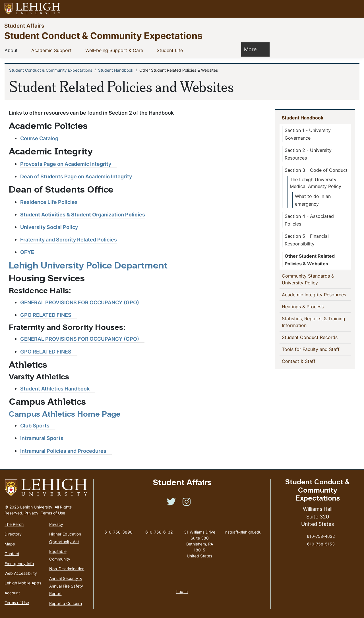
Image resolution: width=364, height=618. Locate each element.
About (12, 50)
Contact (12, 554)
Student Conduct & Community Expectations (103, 35)
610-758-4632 (321, 536)
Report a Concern (66, 603)
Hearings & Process (304, 306)
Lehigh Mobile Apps (23, 583)
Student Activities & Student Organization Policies (83, 215)
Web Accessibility (21, 573)
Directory (13, 534)
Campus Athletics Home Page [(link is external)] (67, 415)
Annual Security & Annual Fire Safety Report (66, 586)
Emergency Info (19, 564)
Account (12, 593)
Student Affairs (24, 25)
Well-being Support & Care (115, 50)
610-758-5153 (321, 544)
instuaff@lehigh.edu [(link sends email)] (243, 526)
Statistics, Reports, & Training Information (314, 322)
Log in (182, 591)
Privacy (31, 513)
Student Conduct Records (311, 337)
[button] (354, 9)
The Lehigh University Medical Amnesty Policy (316, 183)
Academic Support (53, 50)
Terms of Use (53, 513)
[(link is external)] (42, 139)
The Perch (14, 524)
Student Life (171, 50)
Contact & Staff (308, 361)
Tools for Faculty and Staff (316, 349)
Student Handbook (116, 70)
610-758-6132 (159, 532)
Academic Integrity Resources (316, 294)
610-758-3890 (118, 532)
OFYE (27, 252)
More (253, 49)
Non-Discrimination (67, 569)
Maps (10, 544)
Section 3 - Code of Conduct (316, 170)
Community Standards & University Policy (309, 279)
